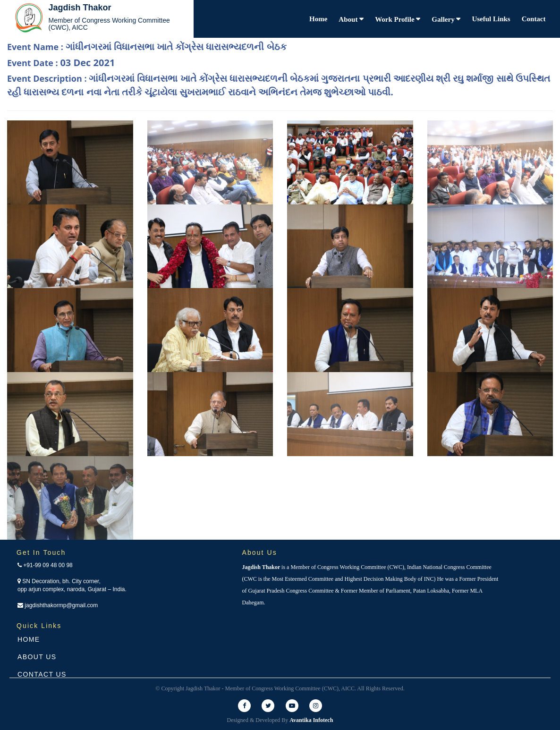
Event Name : (147, 47)
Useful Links (491, 19)
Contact (534, 19)
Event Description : (279, 85)
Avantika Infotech (311, 720)
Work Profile (395, 19)
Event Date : (61, 63)
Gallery (444, 19)
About (349, 19)
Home (318, 19)
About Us (37, 657)
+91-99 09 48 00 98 (45, 565)
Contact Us (42, 674)
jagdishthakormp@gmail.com (58, 605)
